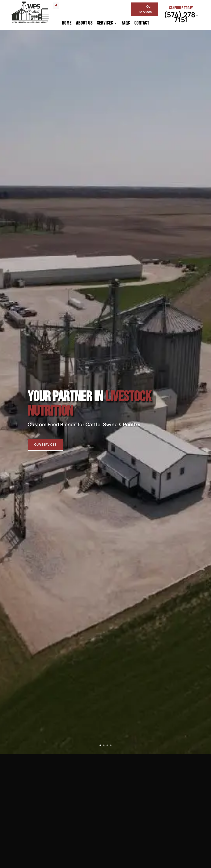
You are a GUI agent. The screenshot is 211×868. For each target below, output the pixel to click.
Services (105, 24)
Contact (142, 24)
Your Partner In (89, 409)
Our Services (145, 9)
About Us (84, 24)
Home (67, 24)
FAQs (126, 24)
